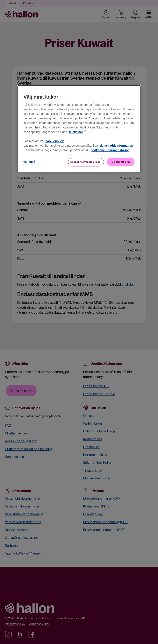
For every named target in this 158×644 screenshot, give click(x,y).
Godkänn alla (121, 162)
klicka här (76, 132)
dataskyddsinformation (117, 146)
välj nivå (29, 162)
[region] (79, 129)
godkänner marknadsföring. (110, 150)
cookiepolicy (55, 141)
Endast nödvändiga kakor (86, 162)
